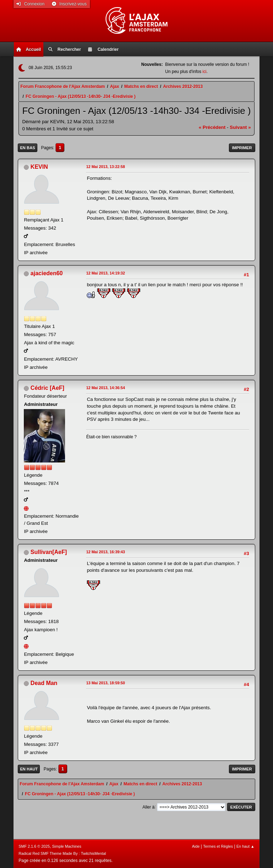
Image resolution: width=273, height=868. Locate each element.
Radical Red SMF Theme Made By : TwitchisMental (62, 853)
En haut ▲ (245, 846)
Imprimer (242, 148)
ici (204, 72)
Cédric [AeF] (47, 388)
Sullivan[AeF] (49, 552)
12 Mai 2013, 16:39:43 (105, 552)
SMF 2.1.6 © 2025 (34, 846)
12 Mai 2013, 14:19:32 (105, 273)
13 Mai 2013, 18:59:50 (105, 683)
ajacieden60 (47, 273)
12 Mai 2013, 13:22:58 (105, 167)
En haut (29, 769)
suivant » (240, 127)
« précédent (212, 127)
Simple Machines (67, 846)
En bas (27, 148)
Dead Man (44, 683)
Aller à (149, 807)
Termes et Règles (218, 846)
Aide (196, 846)
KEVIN (39, 167)
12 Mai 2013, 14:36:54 (105, 388)
